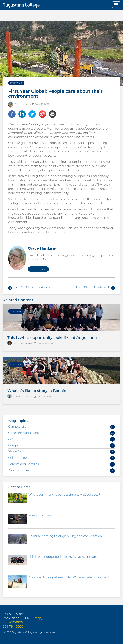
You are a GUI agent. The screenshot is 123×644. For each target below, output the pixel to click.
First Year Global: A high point (90, 287)
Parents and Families (24, 464)
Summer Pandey (23, 343)
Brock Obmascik (23, 396)
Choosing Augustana (24, 433)
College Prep (18, 458)
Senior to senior (40, 515)
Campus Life (17, 427)
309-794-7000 (13, 627)
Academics (16, 439)
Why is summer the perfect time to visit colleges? (64, 495)
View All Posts (38, 269)
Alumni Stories (19, 470)
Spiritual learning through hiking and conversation (65, 536)
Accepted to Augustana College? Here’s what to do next (69, 577)
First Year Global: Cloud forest (32, 287)
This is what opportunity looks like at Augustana (52, 338)
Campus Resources (22, 445)
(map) (38, 618)
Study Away (16, 83)
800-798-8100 (13, 622)
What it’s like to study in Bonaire (37, 391)
